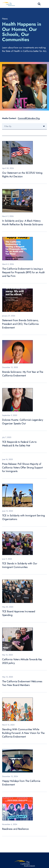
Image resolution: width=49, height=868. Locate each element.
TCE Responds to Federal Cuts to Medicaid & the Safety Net (19, 444)
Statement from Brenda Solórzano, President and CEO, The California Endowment (20, 324)
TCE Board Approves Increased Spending (19, 613)
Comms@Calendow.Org (29, 118)
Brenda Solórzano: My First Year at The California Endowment (23, 374)
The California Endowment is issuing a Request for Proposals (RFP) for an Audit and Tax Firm (23, 272)
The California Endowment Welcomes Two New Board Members (22, 683)
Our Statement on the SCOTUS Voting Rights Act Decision (22, 175)
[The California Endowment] (24, 863)
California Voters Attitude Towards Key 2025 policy (22, 661)
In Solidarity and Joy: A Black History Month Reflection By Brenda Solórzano (23, 223)
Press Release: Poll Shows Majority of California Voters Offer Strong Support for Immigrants (22, 468)
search (39, 4)
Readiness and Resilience (15, 829)
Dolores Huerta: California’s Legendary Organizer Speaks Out (23, 422)
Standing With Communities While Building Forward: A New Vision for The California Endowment (23, 733)
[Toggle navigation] (45, 4)
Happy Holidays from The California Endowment (21, 783)
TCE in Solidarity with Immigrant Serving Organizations (24, 517)
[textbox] (24, 126)
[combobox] (24, 126)
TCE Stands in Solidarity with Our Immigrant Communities (20, 565)
